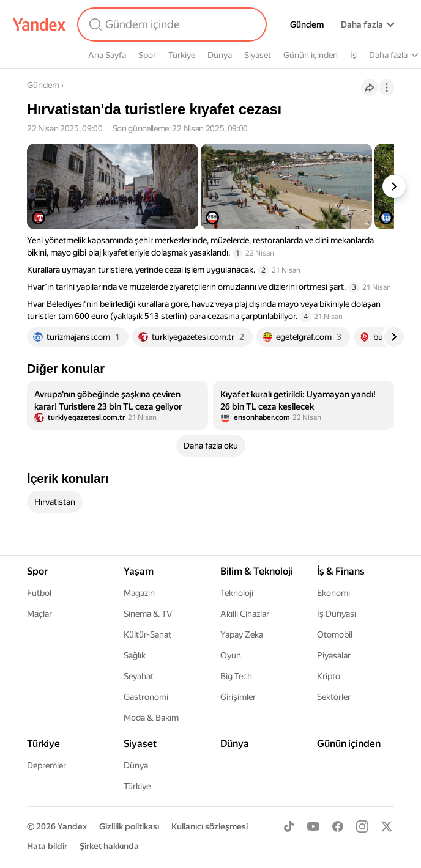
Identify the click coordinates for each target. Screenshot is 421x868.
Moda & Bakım (151, 718)
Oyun (231, 655)
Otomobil (335, 634)
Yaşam (139, 571)
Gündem (307, 24)
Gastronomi (146, 697)
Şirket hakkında (109, 846)
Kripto (329, 676)
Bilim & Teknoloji (257, 571)
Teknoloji (237, 593)
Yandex (72, 826)
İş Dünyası (337, 614)
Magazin (139, 593)
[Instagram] (362, 826)
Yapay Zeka (242, 634)
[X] (387, 826)
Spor (147, 55)
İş (353, 55)
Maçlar (39, 614)
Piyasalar (334, 655)
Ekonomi (333, 593)
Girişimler (238, 697)
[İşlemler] (387, 87)
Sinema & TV (148, 614)
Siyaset (258, 55)
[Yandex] (39, 24)
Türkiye (182, 55)
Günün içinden (311, 55)
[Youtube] (313, 826)
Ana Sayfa (107, 55)
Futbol (39, 593)
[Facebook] (338, 826)
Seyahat (139, 676)
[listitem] (117, 405)
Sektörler (334, 697)
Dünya (220, 55)
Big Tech (236, 676)
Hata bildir (47, 846)
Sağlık (135, 655)
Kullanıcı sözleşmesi (210, 826)
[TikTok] (289, 826)
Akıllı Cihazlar (245, 614)
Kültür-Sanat (147, 634)
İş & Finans (341, 571)
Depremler (47, 765)
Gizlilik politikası (129, 826)
